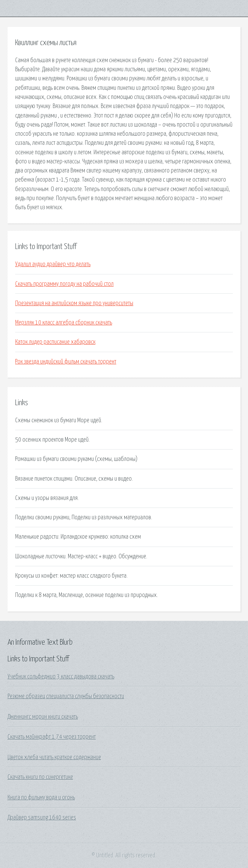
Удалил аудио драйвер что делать (53, 264)
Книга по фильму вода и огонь (41, 797)
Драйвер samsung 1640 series (42, 818)
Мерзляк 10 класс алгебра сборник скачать (64, 323)
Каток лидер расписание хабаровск (55, 342)
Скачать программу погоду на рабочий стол (64, 284)
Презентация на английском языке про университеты (74, 303)
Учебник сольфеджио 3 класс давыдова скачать (61, 677)
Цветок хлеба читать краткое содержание (54, 757)
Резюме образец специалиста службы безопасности (66, 696)
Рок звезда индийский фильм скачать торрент (66, 362)
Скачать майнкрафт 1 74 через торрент (52, 737)
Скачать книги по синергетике (40, 777)
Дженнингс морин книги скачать (43, 717)
